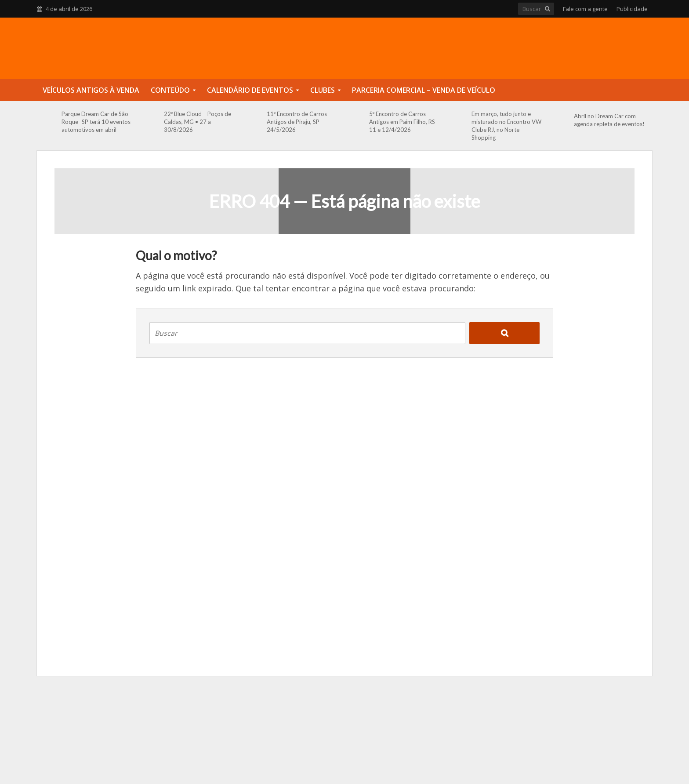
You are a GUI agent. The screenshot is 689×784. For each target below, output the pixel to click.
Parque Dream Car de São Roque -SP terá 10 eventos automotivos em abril (96, 122)
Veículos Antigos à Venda (91, 90)
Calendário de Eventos (250, 90)
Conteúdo (170, 90)
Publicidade (632, 9)
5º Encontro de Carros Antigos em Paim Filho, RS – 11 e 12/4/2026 (404, 122)
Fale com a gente (585, 9)
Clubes (323, 90)
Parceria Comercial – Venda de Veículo (424, 90)
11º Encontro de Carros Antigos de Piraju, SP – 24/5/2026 (297, 122)
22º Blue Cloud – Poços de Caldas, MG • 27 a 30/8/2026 (198, 122)
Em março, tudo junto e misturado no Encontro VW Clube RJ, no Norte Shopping (506, 126)
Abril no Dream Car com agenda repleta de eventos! (609, 120)
